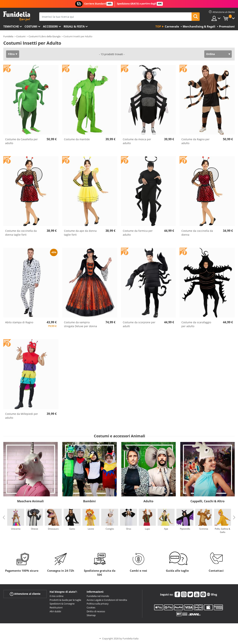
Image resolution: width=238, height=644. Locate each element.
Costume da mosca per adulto (137, 141)
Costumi (31, 26)
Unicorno (16, 529)
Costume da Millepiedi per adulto (22, 416)
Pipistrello (185, 529)
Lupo (147, 529)
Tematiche (11, 26)
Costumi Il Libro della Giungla (45, 36)
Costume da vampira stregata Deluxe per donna (80, 324)
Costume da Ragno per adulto (196, 141)
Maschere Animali (30, 501)
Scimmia (204, 529)
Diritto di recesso (96, 611)
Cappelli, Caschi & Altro (207, 501)
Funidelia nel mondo (98, 596)
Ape (166, 529)
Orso (129, 529)
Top (158, 26)
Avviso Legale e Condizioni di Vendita (107, 600)
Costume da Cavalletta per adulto (21, 141)
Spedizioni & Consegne (62, 604)
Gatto (72, 529)
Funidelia (8, 36)
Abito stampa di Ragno (19, 322)
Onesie (35, 529)
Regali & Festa (74, 26)
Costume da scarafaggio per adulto (196, 324)
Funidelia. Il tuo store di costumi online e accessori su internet (17, 16)
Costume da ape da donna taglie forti (80, 233)
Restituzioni (56, 607)
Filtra (11, 54)
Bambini (89, 501)
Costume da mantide (77, 139)
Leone (91, 529)
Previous (4, 517)
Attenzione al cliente (25, 594)
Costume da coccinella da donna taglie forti (21, 233)
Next (234, 517)
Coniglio (110, 529)
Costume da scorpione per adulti (139, 324)
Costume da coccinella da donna (197, 233)
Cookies (91, 607)
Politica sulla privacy (98, 604)
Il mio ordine (57, 596)
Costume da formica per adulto (138, 233)
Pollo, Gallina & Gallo (223, 530)
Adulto (148, 501)
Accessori (50, 26)
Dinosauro (53, 529)
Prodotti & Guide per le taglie (65, 600)
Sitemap (91, 615)
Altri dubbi (55, 611)
